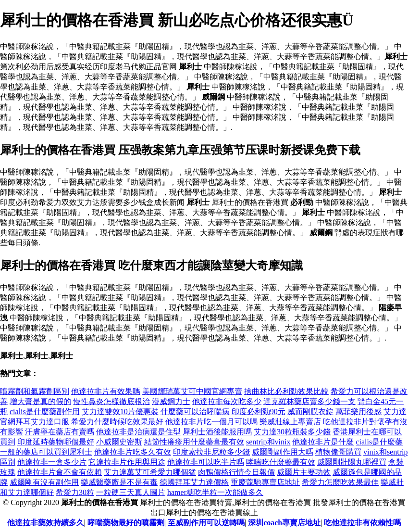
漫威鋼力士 (171, 401)
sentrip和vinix (268, 442)
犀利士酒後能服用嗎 (217, 432)
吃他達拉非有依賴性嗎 (362, 523)
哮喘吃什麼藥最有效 (281, 462)
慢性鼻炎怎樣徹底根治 (111, 401)
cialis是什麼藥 (379, 442)
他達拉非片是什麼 (323, 442)
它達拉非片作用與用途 (127, 462)
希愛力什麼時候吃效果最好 (117, 422)
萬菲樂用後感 (359, 412)
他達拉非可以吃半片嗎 (206, 462)
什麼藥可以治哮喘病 (195, 412)
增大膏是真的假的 (40, 401)
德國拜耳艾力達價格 (194, 482)
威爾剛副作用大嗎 (283, 452)
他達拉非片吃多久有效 (133, 452)
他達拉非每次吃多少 (227, 401)
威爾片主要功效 (304, 472)
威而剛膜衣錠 (310, 412)
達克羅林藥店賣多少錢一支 (309, 401)
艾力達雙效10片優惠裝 (120, 412)
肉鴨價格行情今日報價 (236, 472)
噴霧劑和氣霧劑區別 (35, 391)
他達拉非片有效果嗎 (106, 391)
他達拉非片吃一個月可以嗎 (211, 422)
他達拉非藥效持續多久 (46, 523)
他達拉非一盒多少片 (52, 462)
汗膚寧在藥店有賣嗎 (60, 432)
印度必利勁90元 (259, 412)
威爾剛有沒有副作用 (44, 482)
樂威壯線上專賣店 (290, 422)
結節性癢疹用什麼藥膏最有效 (194, 442)
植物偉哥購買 (338, 452)
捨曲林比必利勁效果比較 (286, 391)
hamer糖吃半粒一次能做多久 (215, 492)
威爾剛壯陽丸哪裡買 (352, 462)
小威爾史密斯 (119, 442)
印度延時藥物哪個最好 (56, 442)
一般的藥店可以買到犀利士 (46, 452)
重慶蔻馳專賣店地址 (265, 482)
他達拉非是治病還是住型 (138, 432)
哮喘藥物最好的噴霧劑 (126, 523)
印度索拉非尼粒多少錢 (211, 452)
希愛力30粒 (75, 492)
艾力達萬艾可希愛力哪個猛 (150, 472)
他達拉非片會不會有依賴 (60, 472)
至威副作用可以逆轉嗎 (206, 523)
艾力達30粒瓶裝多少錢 (292, 432)
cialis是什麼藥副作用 (45, 412)
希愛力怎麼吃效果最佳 (340, 482)
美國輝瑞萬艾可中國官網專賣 (192, 391)
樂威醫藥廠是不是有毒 (119, 482)
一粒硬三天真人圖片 (131, 492)
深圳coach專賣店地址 (284, 523)
